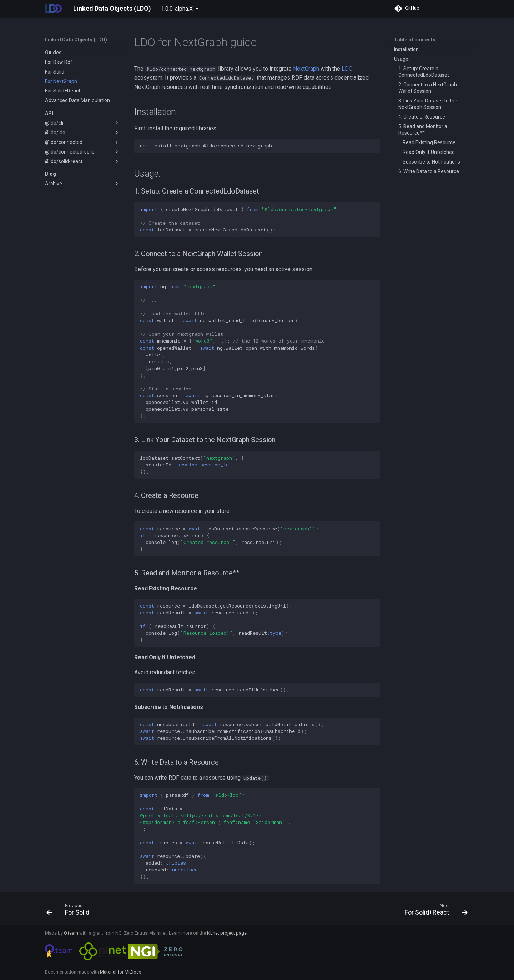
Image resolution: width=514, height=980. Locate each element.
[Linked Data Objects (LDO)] (53, 9)
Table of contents (415, 40)
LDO (347, 69)
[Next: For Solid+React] (434, 911)
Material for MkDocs (121, 972)
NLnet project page (227, 933)
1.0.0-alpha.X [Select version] (177, 9)
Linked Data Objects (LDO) (76, 40)
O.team (71, 933)
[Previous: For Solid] (70, 911)
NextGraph (306, 69)
